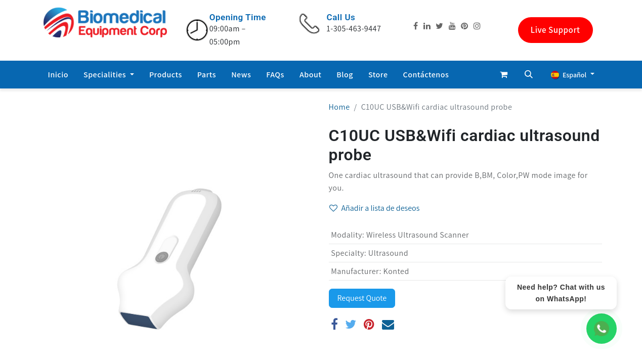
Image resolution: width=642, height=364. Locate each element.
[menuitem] (58, 75)
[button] (529, 74)
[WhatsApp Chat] (602, 329)
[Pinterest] (369, 324)
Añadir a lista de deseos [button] (375, 208)
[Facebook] (335, 324)
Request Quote (362, 298)
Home (339, 107)
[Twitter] (351, 324)
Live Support (555, 30)
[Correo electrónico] (388, 324)
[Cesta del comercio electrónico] (503, 74)
